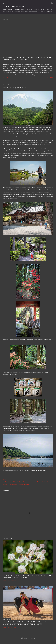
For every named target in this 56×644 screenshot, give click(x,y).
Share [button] (4, 78)
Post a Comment (12, 78)
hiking (29, 482)
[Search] (52, 3)
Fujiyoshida (10, 482)
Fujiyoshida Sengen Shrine (20, 482)
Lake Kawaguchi (39, 482)
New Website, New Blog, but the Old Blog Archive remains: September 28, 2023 (27, 59)
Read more (50, 77)
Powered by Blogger (28, 638)
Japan (33, 482)
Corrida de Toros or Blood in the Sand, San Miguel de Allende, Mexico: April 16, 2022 (25, 623)
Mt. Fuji (46, 482)
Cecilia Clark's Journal (14, 6)
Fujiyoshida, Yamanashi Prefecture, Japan (19, 484)
